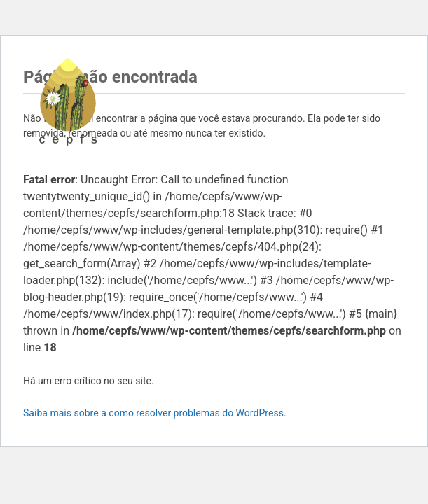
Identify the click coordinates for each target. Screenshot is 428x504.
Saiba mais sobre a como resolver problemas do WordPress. (155, 413)
